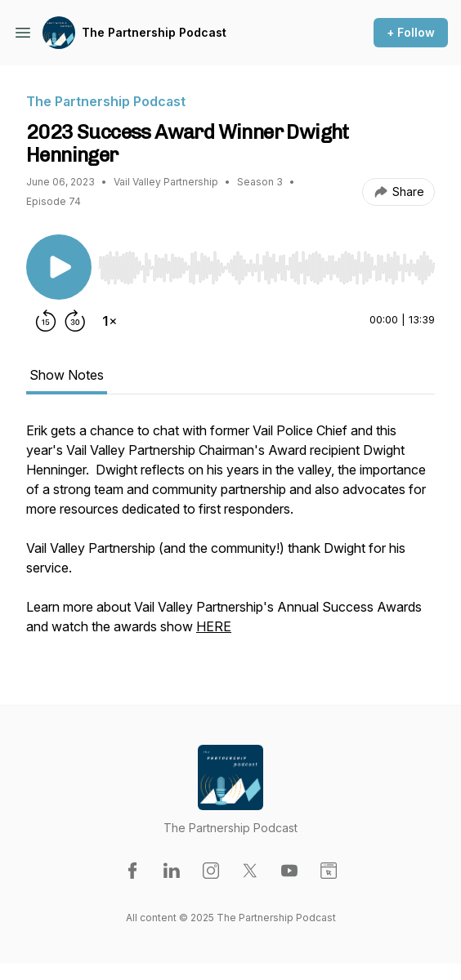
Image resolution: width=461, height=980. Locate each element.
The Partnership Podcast (154, 32)
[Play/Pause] (59, 267)
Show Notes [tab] (67, 375)
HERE (214, 626)
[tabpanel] (230, 537)
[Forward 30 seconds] (75, 321)
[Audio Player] (266, 263)
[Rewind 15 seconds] (46, 321)
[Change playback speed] (110, 321)
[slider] (266, 268)
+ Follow (411, 32)
